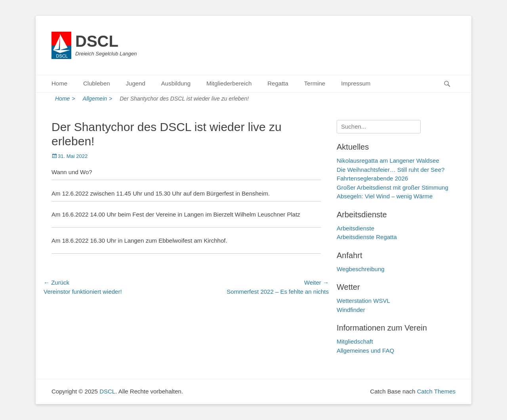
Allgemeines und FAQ (365, 351)
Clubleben (97, 83)
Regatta (278, 83)
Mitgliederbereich (229, 83)
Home (59, 83)
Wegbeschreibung (361, 269)
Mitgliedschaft (355, 341)
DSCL (97, 41)
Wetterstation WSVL (363, 301)
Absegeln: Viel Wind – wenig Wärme (385, 196)
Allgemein (98, 99)
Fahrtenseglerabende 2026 (372, 178)
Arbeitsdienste (355, 228)
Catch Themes (436, 391)
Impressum (356, 83)
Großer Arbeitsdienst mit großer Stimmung (393, 187)
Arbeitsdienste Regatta (367, 237)
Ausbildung (176, 83)
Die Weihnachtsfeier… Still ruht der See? (391, 170)
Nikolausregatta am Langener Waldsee (388, 161)
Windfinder (351, 310)
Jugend (136, 83)
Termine (315, 83)
